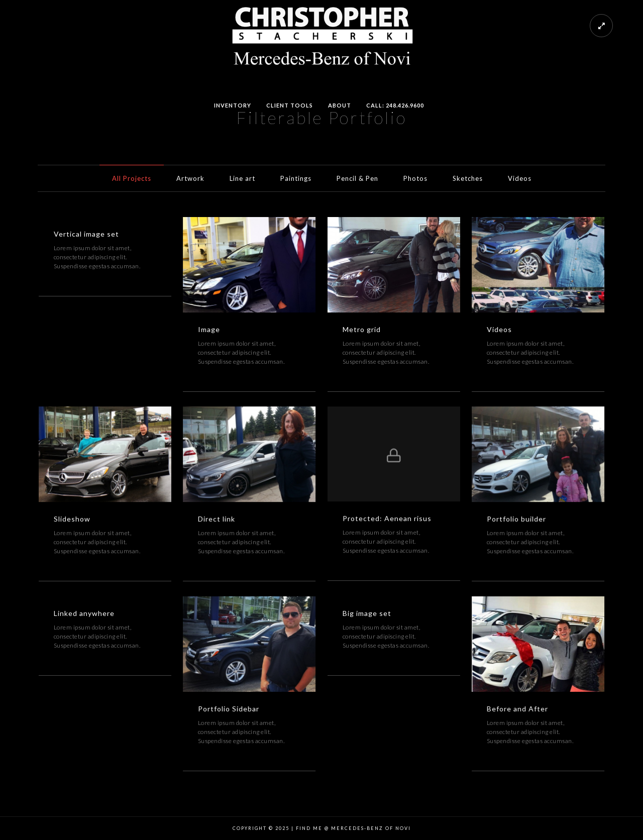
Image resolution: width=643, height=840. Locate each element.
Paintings (296, 178)
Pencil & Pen (357, 178)
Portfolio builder (516, 519)
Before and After (517, 709)
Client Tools (290, 105)
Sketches (468, 178)
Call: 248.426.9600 (395, 105)
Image (209, 329)
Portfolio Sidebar (229, 709)
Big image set (367, 613)
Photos (415, 178)
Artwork (190, 178)
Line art (242, 178)
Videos (520, 178)
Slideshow (72, 519)
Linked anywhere (84, 613)
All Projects (132, 178)
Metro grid (362, 329)
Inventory (233, 105)
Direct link (217, 519)
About (340, 105)
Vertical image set (86, 234)
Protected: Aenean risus (387, 518)
